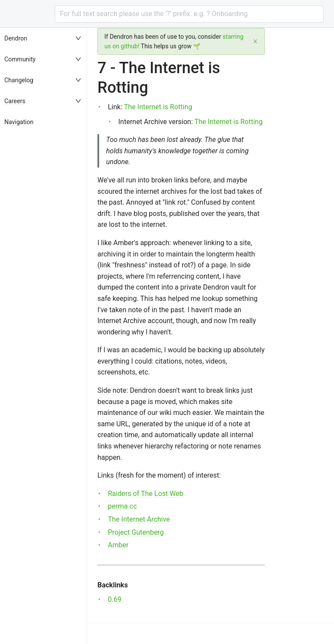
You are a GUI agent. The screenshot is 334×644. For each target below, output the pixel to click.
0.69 (115, 599)
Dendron (16, 38)
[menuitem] (43, 38)
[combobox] (189, 14)
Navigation (19, 122)
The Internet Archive (139, 519)
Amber (118, 545)
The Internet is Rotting (158, 107)
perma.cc (122, 506)
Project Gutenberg (136, 532)
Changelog (19, 80)
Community (20, 59)
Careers (15, 101)
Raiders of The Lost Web (145, 494)
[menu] (43, 336)
